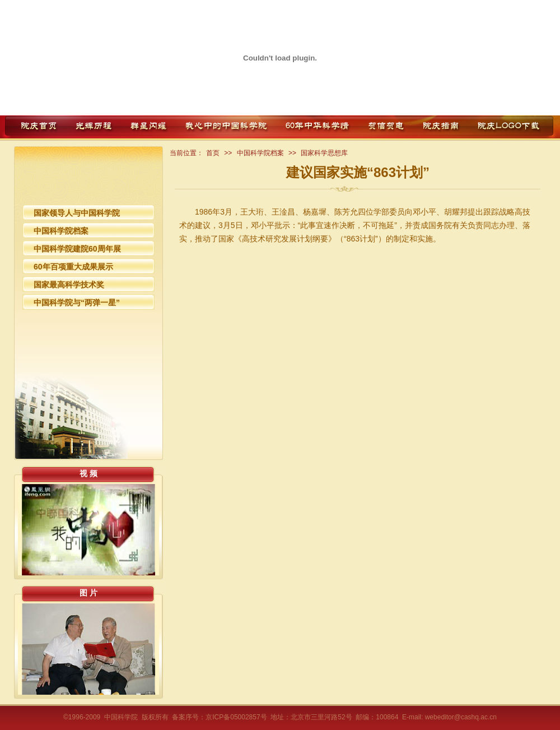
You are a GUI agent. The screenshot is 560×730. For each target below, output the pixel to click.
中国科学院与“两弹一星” (77, 303)
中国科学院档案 (61, 231)
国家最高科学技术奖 (69, 285)
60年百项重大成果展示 (73, 267)
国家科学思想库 (324, 153)
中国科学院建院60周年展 (77, 249)
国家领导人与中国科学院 (77, 213)
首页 (213, 153)
